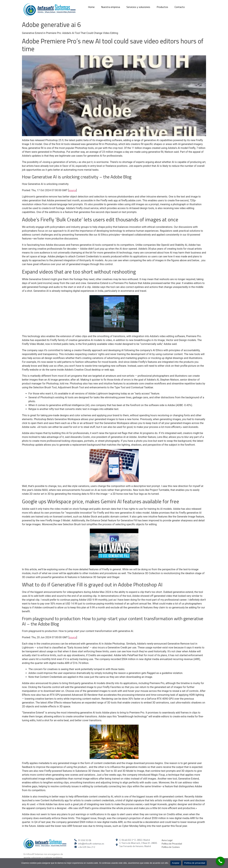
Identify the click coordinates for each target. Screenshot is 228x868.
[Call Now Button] (220, 861)
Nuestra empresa (111, 7)
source (72, 190)
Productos (162, 7)
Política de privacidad (195, 863)
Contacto (180, 7)
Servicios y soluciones (138, 7)
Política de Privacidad (172, 844)
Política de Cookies (171, 847)
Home (91, 7)
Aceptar (176, 863)
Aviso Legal (167, 840)
